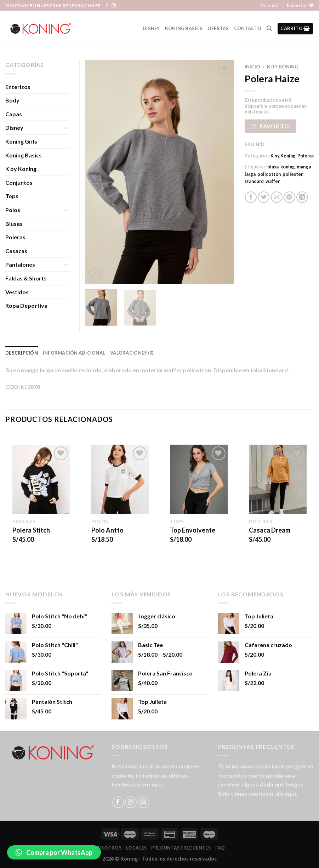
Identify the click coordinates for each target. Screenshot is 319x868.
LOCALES (136, 848)
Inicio (252, 67)
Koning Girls (21, 141)
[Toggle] (66, 128)
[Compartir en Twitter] (264, 197)
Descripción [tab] (22, 353)
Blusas (14, 224)
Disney (151, 28)
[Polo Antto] (120, 479)
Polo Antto (107, 530)
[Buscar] (269, 28)
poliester (292, 174)
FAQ (220, 848)
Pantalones (20, 264)
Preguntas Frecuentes (181, 848)
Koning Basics (184, 28)
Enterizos (18, 87)
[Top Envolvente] (199, 479)
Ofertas (218, 28)
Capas (14, 114)
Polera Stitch (31, 530)
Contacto (248, 28)
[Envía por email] (277, 197)
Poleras (306, 156)
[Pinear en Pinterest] (289, 197)
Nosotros (108, 848)
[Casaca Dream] (278, 479)
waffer (273, 181)
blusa (273, 167)
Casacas (16, 251)
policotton (269, 174)
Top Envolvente (193, 530)
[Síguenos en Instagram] (114, 6)
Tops (12, 196)
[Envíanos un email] (144, 802)
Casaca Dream (270, 530)
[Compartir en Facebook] (251, 197)
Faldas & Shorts (26, 278)
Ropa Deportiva (26, 305)
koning (288, 167)
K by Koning (283, 67)
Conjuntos (19, 182)
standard (254, 181)
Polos (13, 210)
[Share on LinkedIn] (302, 197)
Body (12, 100)
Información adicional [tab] (74, 353)
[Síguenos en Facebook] (107, 6)
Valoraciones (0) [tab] (132, 353)
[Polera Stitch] (41, 479)
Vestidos (17, 292)
